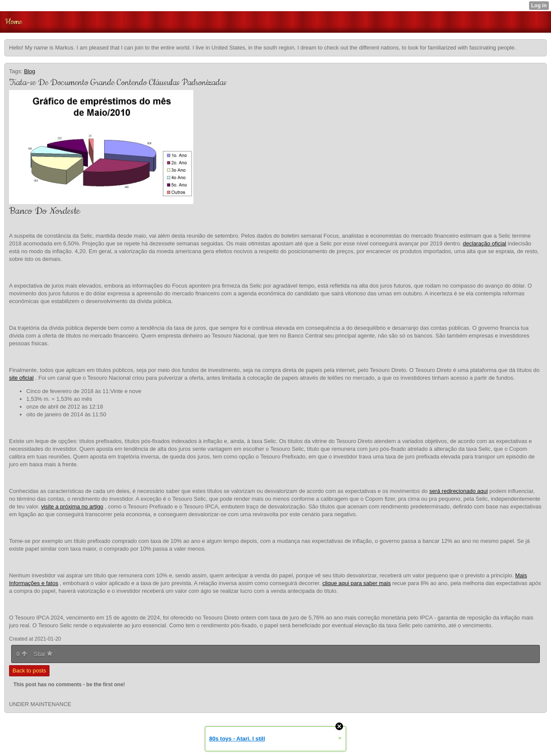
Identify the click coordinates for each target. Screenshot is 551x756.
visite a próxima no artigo (72, 507)
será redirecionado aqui (458, 491)
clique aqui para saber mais (357, 583)
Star (43, 654)
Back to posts (29, 671)
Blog (30, 71)
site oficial (21, 378)
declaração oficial (484, 243)
